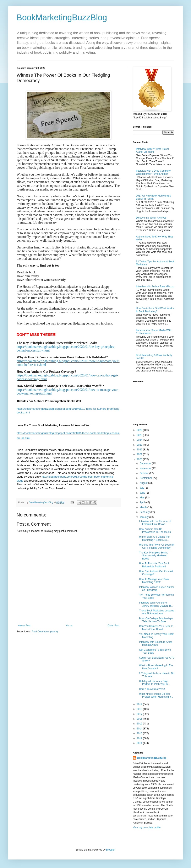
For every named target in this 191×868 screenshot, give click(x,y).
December (146, 464)
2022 (140, 450)
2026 (140, 430)
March (144, 507)
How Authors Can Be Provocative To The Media (155, 531)
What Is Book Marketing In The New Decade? (156, 667)
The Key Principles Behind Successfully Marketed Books (154, 556)
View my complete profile (147, 827)
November (146, 468)
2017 (140, 714)
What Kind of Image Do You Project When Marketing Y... (156, 695)
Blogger (110, 850)
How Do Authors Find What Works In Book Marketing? (155, 310)
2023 (140, 445)
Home (69, 626)
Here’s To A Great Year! (152, 689)
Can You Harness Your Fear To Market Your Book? (156, 628)
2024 (140, 440)
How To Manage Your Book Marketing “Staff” (154, 581)
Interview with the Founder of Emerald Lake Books (155, 523)
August (144, 483)
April (143, 502)
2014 (140, 729)
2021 (140, 454)
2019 (140, 704)
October (144, 473)
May (142, 498)
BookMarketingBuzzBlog (62, 17)
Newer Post (24, 626)
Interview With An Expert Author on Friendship (157, 589)
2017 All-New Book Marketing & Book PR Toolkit (154, 197)
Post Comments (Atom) (45, 632)
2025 (140, 435)
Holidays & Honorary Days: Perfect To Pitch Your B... (154, 683)
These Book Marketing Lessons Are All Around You (157, 612)
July (142, 488)
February (145, 512)
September (146, 478)
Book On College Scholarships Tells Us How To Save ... (156, 620)
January (144, 517)
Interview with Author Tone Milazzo (155, 286)
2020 (140, 459)
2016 (140, 719)
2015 (140, 724)
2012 (140, 738)
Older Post (113, 626)
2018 (140, 709)
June (143, 493)
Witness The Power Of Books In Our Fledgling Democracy (157, 546)
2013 (140, 733)
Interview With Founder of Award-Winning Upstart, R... (156, 604)
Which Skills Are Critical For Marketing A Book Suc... (154, 538)
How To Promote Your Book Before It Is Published (154, 565)
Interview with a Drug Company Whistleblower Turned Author (153, 172)
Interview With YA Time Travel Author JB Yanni (152, 150)
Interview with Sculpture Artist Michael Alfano (155, 643)
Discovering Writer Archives (151, 218)
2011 (140, 743)
